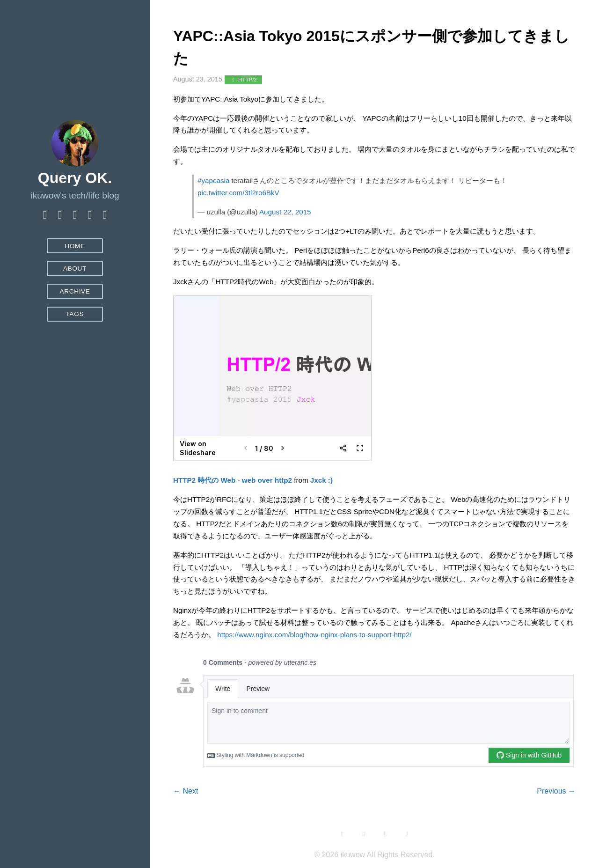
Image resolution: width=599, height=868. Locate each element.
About (75, 268)
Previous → (556, 791)
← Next (186, 791)
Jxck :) (321, 480)
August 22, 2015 (285, 212)
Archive (75, 291)
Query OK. (75, 178)
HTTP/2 (243, 80)
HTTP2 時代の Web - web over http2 (233, 480)
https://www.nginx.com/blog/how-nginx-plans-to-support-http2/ (314, 635)
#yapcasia (213, 180)
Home (75, 246)
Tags (75, 314)
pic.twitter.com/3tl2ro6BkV (238, 193)
